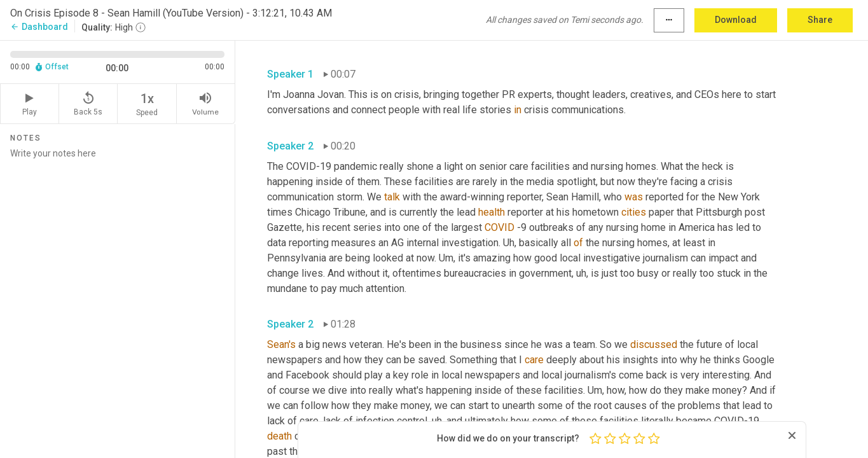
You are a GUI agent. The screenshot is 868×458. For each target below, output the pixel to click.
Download (736, 20)
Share (820, 20)
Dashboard (39, 27)
